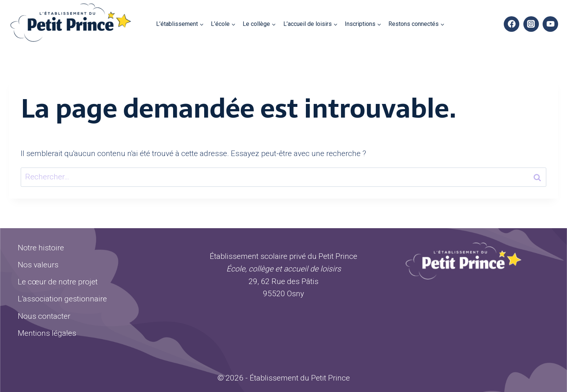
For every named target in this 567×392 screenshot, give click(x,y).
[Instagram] (531, 24)
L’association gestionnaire (62, 299)
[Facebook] (512, 24)
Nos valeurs (38, 265)
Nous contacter (44, 316)
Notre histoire (41, 248)
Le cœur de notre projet (58, 282)
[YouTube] (550, 24)
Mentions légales (47, 333)
